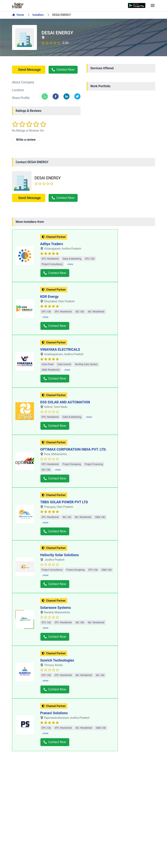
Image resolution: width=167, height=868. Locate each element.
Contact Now (63, 70)
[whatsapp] (45, 96)
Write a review (26, 140)
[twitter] (77, 96)
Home (18, 15)
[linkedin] (66, 96)
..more (70, 264)
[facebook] (56, 96)
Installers (38, 15)
